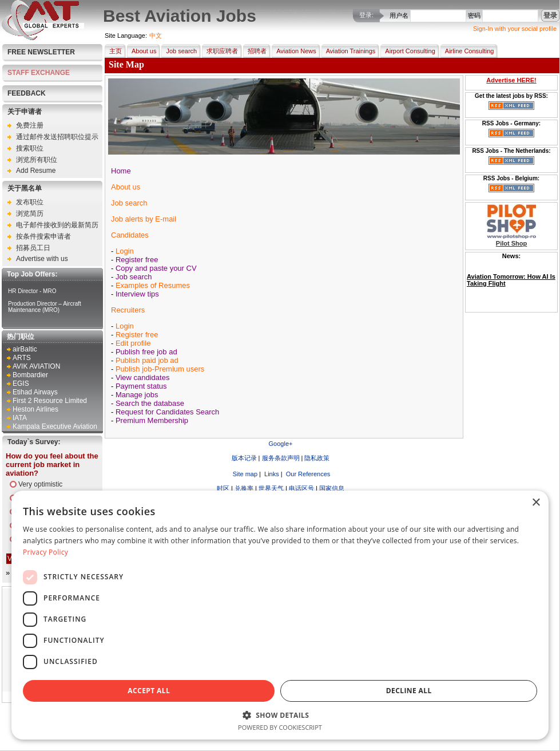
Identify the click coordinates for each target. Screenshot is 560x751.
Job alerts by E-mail (144, 219)
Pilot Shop (511, 243)
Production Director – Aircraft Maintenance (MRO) (45, 307)
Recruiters (128, 310)
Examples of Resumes (153, 285)
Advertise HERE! (511, 80)
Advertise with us (42, 259)
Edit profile (133, 343)
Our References (307, 474)
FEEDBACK (27, 93)
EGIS (21, 384)
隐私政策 (317, 458)
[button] (280, 715)
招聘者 (255, 51)
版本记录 (244, 458)
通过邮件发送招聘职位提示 (57, 137)
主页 (113, 51)
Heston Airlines (35, 409)
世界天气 (271, 488)
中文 (156, 35)
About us (142, 51)
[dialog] (280, 615)
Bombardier (30, 375)
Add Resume (36, 171)
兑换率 (244, 488)
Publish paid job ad (147, 360)
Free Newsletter (41, 52)
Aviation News (294, 51)
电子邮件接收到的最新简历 (57, 225)
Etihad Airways (35, 392)
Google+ (281, 444)
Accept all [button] (149, 691)
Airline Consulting (467, 51)
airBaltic (25, 349)
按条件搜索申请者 (43, 236)
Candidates (130, 235)
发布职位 (30, 202)
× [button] (536, 503)
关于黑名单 (25, 188)
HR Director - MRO (32, 291)
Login (125, 251)
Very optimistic (40, 484)
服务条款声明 (281, 458)
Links (271, 474)
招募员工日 (33, 248)
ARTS (22, 358)
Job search (179, 51)
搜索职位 (30, 148)
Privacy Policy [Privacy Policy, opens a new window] (45, 552)
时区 (223, 488)
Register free (137, 335)
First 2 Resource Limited (50, 401)
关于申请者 (25, 112)
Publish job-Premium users (160, 369)
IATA (20, 418)
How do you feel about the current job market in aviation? (52, 465)
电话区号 (301, 488)
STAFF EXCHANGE (39, 73)
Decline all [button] (409, 691)
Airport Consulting (408, 51)
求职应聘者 (220, 51)
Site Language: (126, 35)
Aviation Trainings (349, 51)
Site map (244, 474)
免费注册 (30, 125)
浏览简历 (30, 214)
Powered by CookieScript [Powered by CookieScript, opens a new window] (280, 727)
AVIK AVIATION (36, 366)
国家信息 (332, 488)
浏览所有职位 (37, 160)
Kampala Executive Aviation (55, 426)
